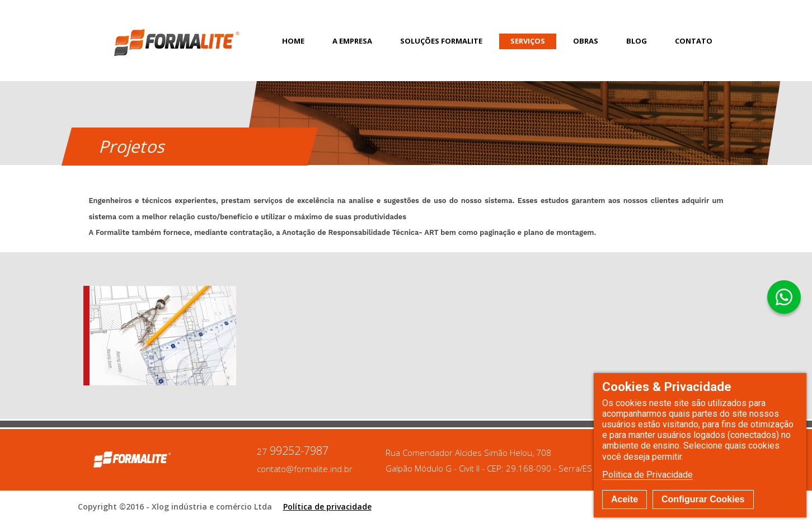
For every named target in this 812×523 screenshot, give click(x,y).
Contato (694, 41)
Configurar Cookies (703, 499)
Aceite (625, 499)
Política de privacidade (327, 506)
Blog (637, 41)
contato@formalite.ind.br (305, 469)
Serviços (528, 41)
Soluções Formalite (441, 41)
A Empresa (352, 41)
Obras (586, 41)
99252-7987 (293, 451)
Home (293, 41)
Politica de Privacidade (647, 475)
